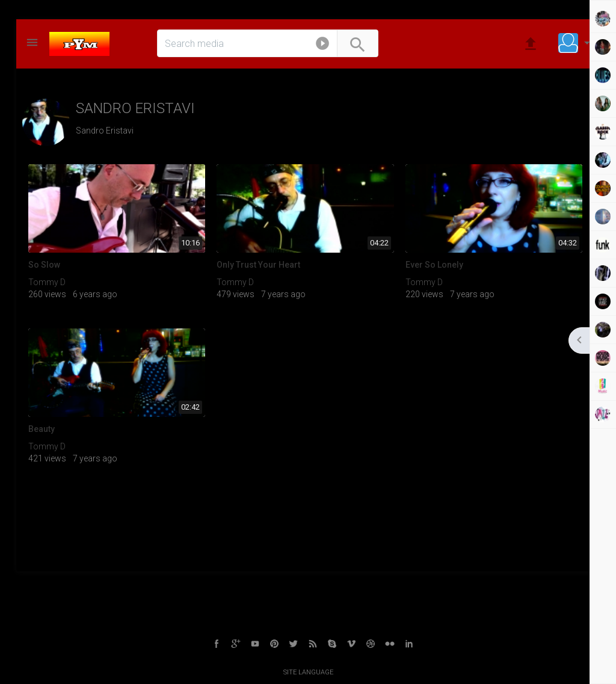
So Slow (44, 265)
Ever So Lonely (434, 265)
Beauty (42, 429)
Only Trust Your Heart (258, 265)
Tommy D (47, 282)
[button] (322, 46)
